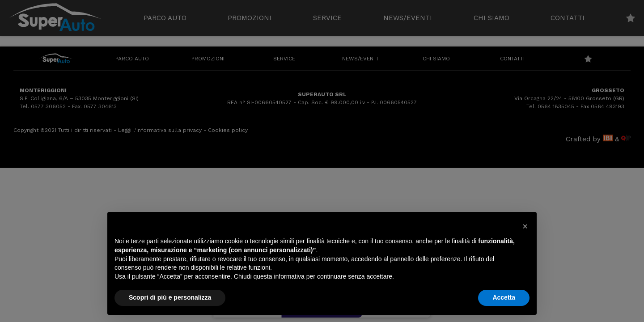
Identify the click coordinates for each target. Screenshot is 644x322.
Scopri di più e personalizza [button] (170, 297)
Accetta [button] (504, 297)
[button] (525, 226)
